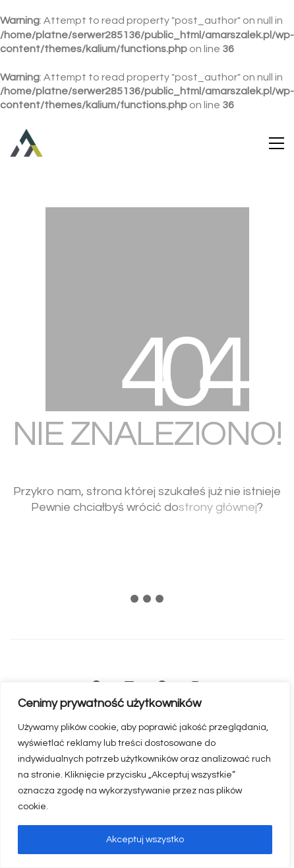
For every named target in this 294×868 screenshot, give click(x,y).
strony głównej (218, 507)
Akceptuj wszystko (145, 840)
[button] (277, 143)
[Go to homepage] (26, 143)
